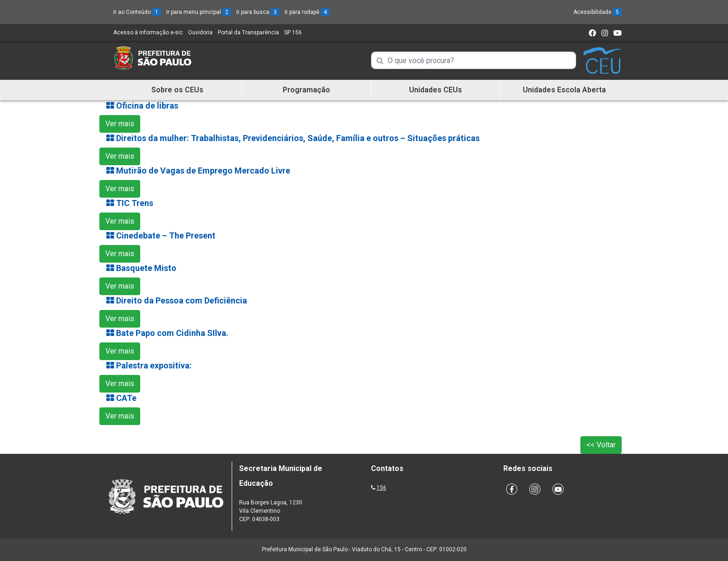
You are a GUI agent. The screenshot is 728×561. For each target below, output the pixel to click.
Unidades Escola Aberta (564, 90)
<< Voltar (601, 445)
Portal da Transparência (248, 32)
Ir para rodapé (307, 12)
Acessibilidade (598, 12)
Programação (306, 90)
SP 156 (293, 32)
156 (381, 488)
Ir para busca (258, 12)
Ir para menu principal (199, 12)
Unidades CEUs (435, 90)
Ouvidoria (200, 32)
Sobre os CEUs (177, 90)
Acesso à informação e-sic (148, 32)
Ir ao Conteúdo (137, 12)
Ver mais (120, 124)
